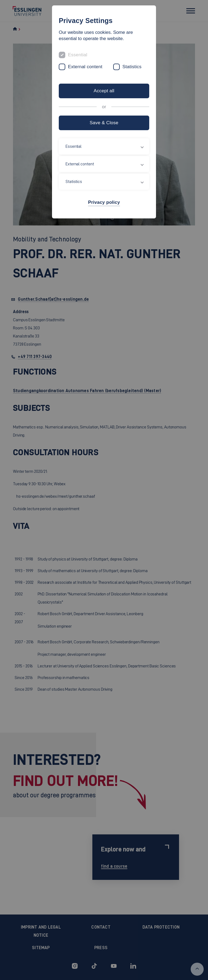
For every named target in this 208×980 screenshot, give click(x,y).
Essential (78, 55)
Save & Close (104, 123)
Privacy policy (104, 202)
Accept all (104, 91)
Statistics (132, 67)
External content (85, 67)
